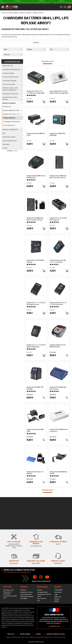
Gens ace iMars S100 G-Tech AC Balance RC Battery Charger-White (59, 92)
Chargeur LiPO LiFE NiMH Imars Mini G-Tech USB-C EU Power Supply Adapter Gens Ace (35, 219)
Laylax (56, 562)
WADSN (57, 569)
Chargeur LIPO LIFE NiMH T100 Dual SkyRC (35, 388)
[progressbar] (48, 64)
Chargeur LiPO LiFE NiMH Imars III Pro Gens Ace (59, 430)
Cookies (38, 634)
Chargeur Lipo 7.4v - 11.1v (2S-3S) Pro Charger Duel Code (36, 304)
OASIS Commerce (39, 642)
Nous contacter (42, 566)
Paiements (23, 558)
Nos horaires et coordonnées (7, 561)
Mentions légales (25, 634)
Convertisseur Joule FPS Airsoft (44, 563)
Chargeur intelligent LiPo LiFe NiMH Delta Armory (58, 346)
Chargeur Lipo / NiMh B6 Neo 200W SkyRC (58, 134)
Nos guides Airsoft (43, 560)
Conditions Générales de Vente (56, 634)
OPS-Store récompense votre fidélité (27, 565)
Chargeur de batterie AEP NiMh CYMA (35, 430)
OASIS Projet (31, 642)
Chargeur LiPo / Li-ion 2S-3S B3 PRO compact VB (58, 219)
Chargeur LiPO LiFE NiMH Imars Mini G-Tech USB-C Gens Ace (58, 177)
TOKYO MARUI (58, 558)
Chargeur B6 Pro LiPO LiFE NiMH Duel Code (35, 261)
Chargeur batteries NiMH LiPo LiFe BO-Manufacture (36, 177)
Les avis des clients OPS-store (10, 565)
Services (40, 558)
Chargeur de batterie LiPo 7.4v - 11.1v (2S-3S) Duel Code (58, 304)
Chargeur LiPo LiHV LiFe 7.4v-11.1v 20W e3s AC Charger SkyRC (36, 92)
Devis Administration (26, 562)
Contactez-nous (54, 610)
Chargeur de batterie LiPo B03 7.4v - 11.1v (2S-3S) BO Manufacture (58, 261)
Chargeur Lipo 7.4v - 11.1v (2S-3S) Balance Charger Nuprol (36, 346)
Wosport (57, 567)
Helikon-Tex (58, 564)
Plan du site (11, 634)
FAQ (39, 568)
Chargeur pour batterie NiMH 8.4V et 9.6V (36, 134)
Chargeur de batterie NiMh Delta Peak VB (58, 473)
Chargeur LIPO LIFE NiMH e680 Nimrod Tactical (58, 388)
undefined (36, 43)
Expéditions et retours (26, 560)
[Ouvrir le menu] (3, 7)
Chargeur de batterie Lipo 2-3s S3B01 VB (35, 473)
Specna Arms (58, 560)
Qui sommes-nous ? (9, 558)
